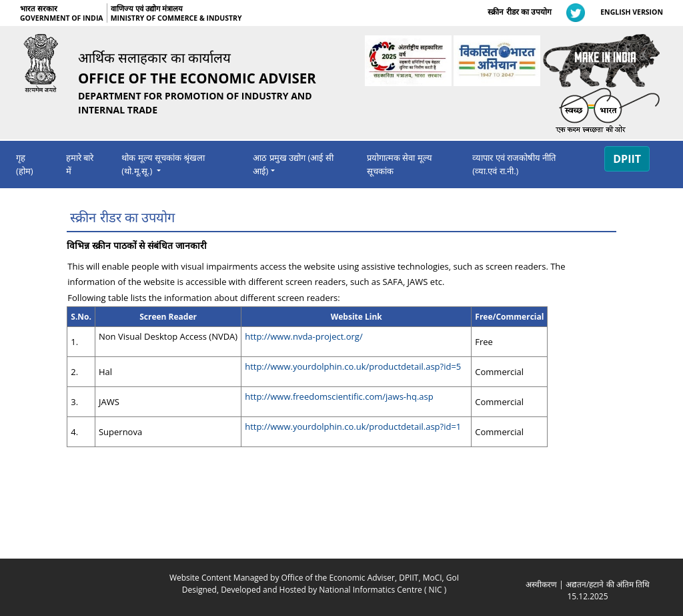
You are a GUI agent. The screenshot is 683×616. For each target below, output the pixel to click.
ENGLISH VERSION (632, 12)
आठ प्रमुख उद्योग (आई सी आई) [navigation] (293, 164)
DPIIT (627, 159)
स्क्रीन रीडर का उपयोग (519, 12)
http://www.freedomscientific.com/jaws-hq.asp (339, 396)
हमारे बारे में (80, 164)
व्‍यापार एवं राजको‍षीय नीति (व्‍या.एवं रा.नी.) (514, 164)
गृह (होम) (25, 164)
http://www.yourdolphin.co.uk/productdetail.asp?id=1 (353, 426)
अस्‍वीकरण (541, 584)
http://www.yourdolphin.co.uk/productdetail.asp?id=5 (353, 366)
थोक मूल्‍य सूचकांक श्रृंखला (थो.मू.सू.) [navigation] (163, 164)
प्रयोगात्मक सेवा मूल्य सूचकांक (400, 164)
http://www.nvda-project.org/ (304, 336)
